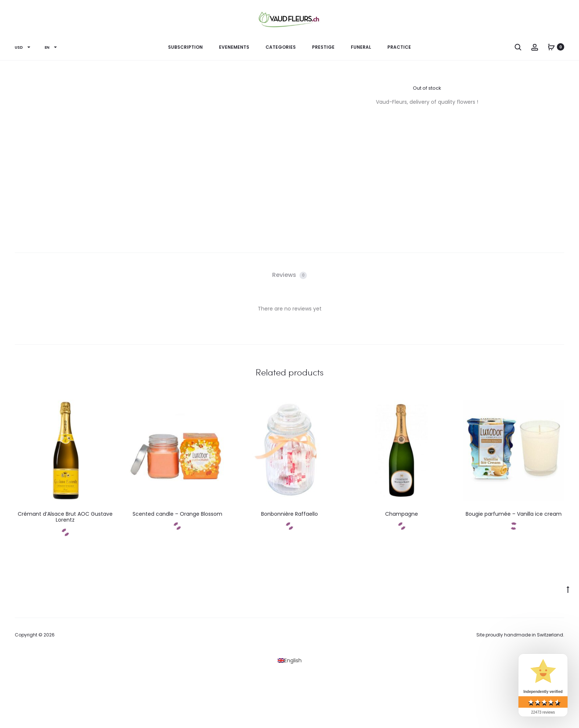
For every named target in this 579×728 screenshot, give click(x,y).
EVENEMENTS (234, 47)
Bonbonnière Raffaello (289, 514)
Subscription (185, 47)
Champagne (402, 514)
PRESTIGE (323, 47)
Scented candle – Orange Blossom (177, 514)
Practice (399, 47)
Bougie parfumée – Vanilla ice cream (514, 514)
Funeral (361, 47)
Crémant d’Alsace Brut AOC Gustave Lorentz (65, 517)
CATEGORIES (281, 47)
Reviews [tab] (289, 275)
